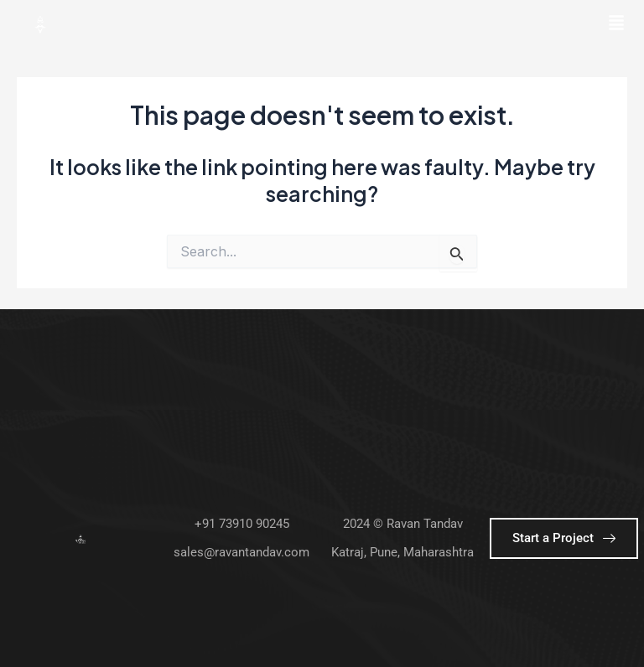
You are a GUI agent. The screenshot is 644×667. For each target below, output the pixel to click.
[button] (617, 24)
